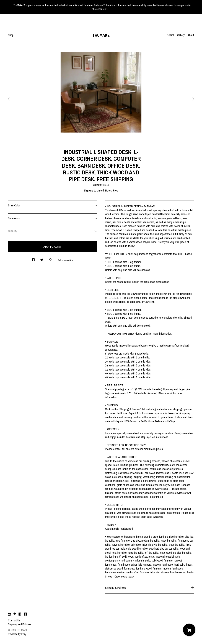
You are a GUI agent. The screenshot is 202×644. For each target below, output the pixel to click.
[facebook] (20, 614)
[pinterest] (15, 614)
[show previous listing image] (17, 98)
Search (171, 35)
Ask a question (65, 260)
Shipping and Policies (20, 624)
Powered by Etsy (17, 634)
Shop (11, 35)
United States (104, 190)
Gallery (181, 35)
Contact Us (14, 620)
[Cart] (189, 630)
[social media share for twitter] (42, 259)
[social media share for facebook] (33, 259)
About (191, 35)
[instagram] (9, 614)
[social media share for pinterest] (50, 259)
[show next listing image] (185, 98)
